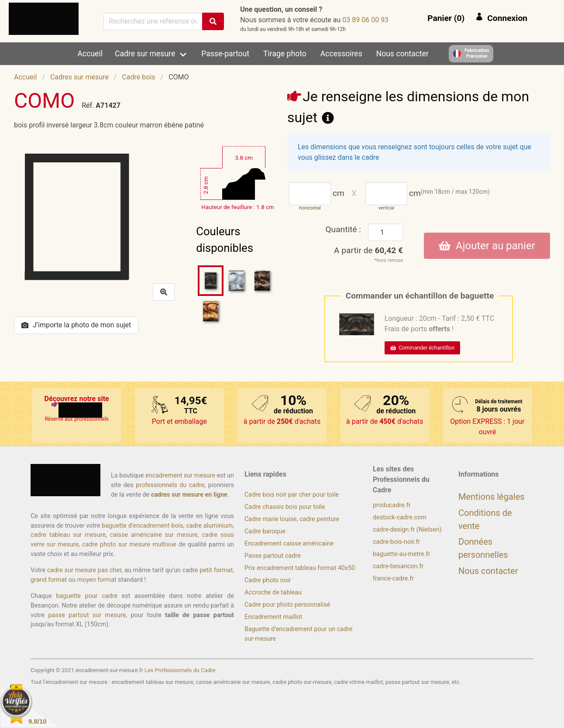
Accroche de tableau (273, 592)
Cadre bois (138, 77)
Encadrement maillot (273, 617)
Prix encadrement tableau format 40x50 (300, 568)
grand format (49, 580)
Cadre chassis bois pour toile (285, 507)
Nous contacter (402, 54)
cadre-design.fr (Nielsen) (407, 530)
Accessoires (341, 54)
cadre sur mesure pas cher (84, 570)
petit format (216, 570)
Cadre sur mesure (145, 54)
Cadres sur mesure (79, 77)
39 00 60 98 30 (365, 20)
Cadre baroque (265, 531)
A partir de (368, 250)
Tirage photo (285, 54)
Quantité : (343, 229)
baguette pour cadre (87, 596)
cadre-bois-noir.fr (396, 542)
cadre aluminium (209, 526)
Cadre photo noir (268, 580)
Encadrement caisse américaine (289, 544)
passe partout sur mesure (87, 615)
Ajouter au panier (487, 246)
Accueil (90, 54)
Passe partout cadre (273, 556)
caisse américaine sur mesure (154, 535)
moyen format (97, 580)
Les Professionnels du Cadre (180, 670)
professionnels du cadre (170, 485)
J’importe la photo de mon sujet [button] (76, 325)
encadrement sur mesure (180, 476)
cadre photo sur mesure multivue (129, 544)
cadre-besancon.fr (398, 566)
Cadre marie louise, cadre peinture (292, 519)
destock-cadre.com (400, 517)
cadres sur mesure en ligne (189, 495)
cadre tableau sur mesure (68, 535)
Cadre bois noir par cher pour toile (292, 495)
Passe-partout (225, 54)
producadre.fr (392, 505)
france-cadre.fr (393, 579)
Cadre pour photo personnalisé (287, 605)
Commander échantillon (422, 348)
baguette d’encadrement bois (142, 526)
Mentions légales (492, 497)
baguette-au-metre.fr (401, 554)
